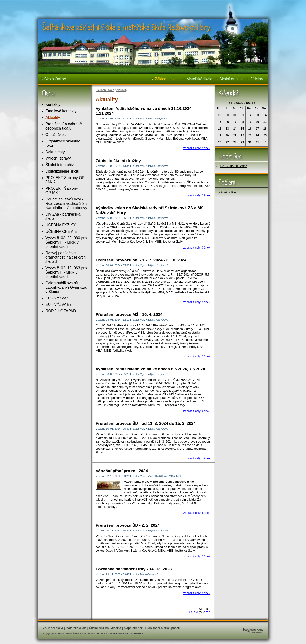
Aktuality (53, 117)
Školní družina (232, 79)
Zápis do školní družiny (118, 161)
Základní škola (167, 79)
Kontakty (53, 105)
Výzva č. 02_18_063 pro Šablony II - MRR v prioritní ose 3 (66, 272)
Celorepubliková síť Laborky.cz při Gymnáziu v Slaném (66, 287)
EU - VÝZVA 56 (58, 298)
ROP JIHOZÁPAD (61, 311)
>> (254, 103)
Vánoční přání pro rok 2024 (122, 471)
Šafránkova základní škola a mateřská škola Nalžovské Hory (119, 3)
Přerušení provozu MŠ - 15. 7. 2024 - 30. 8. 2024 (141, 260)
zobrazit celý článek (197, 148)
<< (231, 103)
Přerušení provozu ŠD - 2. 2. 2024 (128, 525)
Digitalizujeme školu (62, 171)
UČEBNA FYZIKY (60, 225)
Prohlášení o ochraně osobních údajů (64, 126)
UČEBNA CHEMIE (61, 231)
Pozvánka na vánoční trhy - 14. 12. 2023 (134, 569)
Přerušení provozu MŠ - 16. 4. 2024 (129, 315)
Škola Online (55, 79)
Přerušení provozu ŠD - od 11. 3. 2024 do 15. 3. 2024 (146, 424)
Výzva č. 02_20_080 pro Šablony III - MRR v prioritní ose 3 (66, 242)
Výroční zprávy (58, 158)
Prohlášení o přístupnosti (162, 628)
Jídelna (257, 79)
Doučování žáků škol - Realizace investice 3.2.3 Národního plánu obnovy (67, 203)
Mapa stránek (133, 628)
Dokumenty (55, 152)
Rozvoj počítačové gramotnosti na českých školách (66, 257)
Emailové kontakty (61, 111)
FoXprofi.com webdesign (239, 626)
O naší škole (56, 135)
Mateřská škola (200, 79)
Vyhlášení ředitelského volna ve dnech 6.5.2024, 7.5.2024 (150, 369)
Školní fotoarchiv (60, 165)
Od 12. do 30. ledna (234, 166)
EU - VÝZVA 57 (58, 305)
